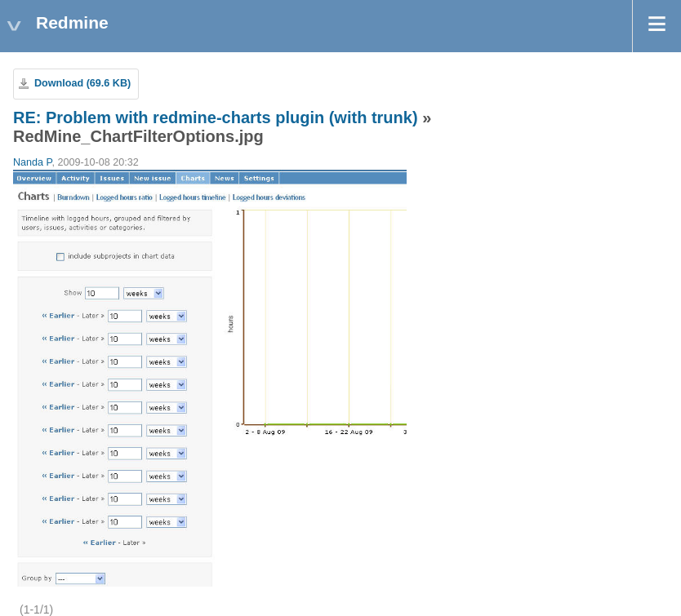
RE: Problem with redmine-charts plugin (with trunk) (216, 117)
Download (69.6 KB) (82, 83)
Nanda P (32, 162)
